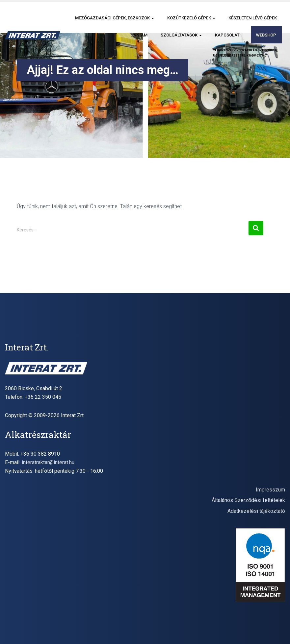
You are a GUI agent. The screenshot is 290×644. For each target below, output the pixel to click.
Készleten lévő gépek (253, 18)
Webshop (266, 35)
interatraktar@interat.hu (48, 462)
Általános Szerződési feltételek (248, 500)
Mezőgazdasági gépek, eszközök (115, 18)
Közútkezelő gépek (191, 18)
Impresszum (270, 490)
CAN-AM (139, 35)
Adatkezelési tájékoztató (256, 511)
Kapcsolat (227, 35)
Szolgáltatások (181, 35)
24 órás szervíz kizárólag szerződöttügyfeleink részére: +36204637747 (245, 53)
